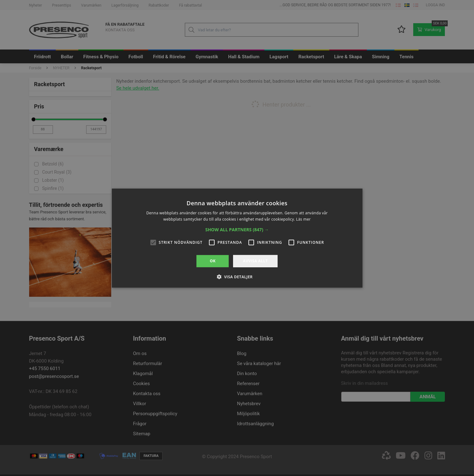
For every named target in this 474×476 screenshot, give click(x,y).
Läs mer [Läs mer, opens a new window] (303, 219)
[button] (237, 230)
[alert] (237, 238)
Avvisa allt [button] (255, 261)
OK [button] (213, 261)
